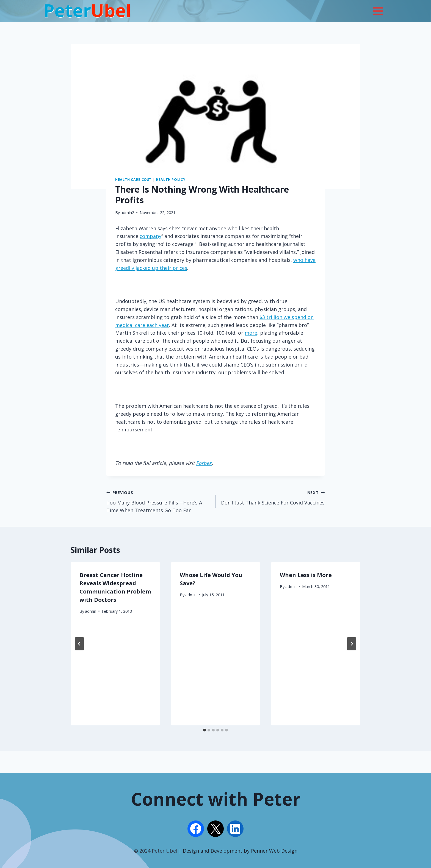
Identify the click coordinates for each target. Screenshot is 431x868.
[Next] (352, 644)
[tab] (205, 730)
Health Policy (171, 180)
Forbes (204, 463)
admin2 (127, 213)
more (251, 333)
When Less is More (306, 575)
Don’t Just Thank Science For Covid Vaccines (273, 497)
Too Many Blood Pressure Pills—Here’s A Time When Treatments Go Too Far (158, 501)
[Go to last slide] (79, 644)
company (150, 236)
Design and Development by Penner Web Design (240, 851)
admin (91, 611)
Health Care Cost (133, 180)
